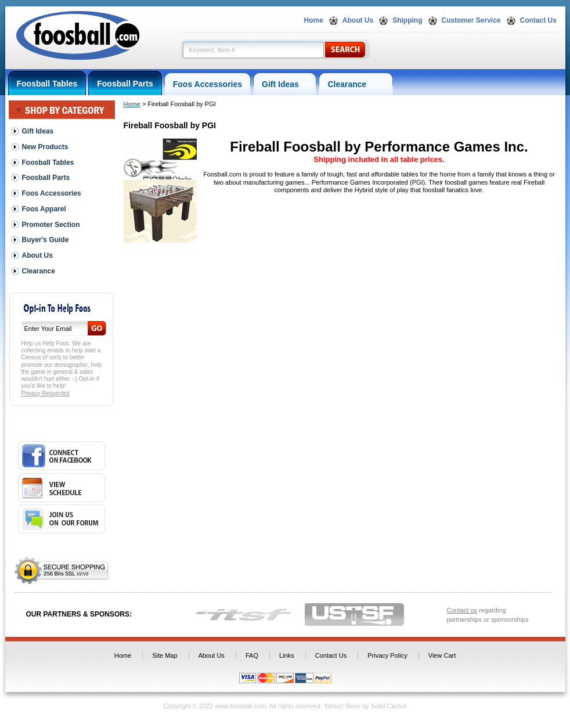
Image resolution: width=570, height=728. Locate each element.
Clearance (356, 84)
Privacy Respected (46, 393)
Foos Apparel (44, 209)
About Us (358, 20)
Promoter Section (51, 225)
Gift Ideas (285, 84)
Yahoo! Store (342, 706)
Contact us (462, 610)
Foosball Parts (125, 84)
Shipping (407, 20)
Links (287, 655)
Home (314, 20)
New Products (45, 147)
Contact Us (538, 20)
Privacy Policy (387, 655)
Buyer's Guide (46, 240)
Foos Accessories (208, 84)
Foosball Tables (47, 84)
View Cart (442, 655)
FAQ (252, 655)
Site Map (165, 655)
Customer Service (471, 20)
